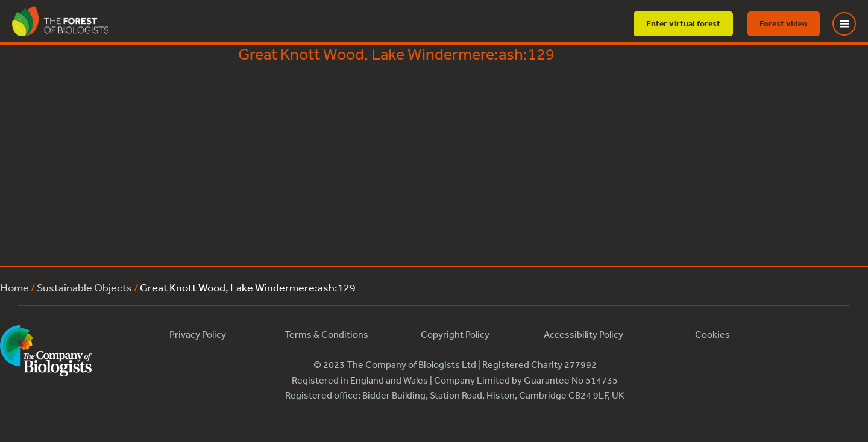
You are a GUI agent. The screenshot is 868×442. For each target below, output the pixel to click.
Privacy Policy (198, 334)
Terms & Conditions (326, 334)
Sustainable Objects (84, 287)
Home (14, 287)
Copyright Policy (455, 334)
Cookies (712, 334)
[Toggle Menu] (852, 24)
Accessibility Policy (583, 334)
